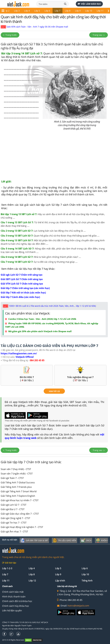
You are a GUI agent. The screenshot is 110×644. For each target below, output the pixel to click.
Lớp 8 (68, 11)
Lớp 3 (17, 11)
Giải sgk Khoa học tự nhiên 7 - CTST (20, 500)
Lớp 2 (7, 11)
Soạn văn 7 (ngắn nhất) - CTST (17, 474)
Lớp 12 (32, 581)
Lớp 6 (47, 11)
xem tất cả (54, 391)
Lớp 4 (27, 11)
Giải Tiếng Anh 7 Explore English (18, 496)
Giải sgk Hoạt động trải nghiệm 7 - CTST (22, 527)
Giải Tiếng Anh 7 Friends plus (16, 487)
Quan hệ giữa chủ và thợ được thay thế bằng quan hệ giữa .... (50, 236)
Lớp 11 (100, 11)
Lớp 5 (37, 11)
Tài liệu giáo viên (64, 540)
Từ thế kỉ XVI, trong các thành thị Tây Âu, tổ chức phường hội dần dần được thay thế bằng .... (53, 224)
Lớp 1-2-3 (7, 568)
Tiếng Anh (87, 581)
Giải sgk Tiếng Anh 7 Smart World (19, 491)
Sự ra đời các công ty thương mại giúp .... (39, 262)
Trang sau (99, 35)
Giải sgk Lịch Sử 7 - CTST (14, 505)
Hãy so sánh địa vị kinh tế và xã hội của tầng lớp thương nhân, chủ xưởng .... (53, 216)
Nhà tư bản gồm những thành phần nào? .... (41, 257)
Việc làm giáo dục (89, 4)
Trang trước (10, 35)
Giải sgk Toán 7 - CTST (12, 478)
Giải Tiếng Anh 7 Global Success (18, 482)
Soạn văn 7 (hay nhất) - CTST (16, 469)
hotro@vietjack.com (78, 606)
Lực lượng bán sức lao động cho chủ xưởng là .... (43, 231)
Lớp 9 (78, 11)
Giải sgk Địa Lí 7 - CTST (13, 509)
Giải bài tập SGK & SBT (34, 540)
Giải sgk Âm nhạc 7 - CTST (14, 532)
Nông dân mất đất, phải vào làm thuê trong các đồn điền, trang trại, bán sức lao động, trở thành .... (53, 250)
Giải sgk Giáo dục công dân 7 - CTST (20, 514)
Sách (86, 540)
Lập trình (60, 581)
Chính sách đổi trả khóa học (17, 601)
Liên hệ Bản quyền (12, 610)
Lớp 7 (58, 11)
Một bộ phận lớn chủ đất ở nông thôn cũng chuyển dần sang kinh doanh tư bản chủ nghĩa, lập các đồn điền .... (53, 242)
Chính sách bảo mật (13, 592)
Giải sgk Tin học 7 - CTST (14, 523)
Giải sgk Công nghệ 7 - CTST (15, 518)
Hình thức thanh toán (14, 597)
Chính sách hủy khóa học (16, 606)
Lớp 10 (89, 11)
